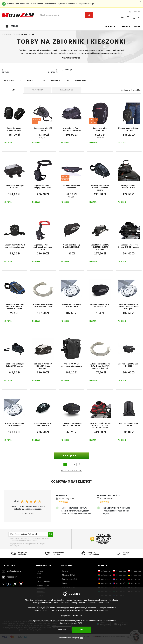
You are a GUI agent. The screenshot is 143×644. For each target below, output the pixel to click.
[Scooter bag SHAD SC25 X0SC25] (129, 360)
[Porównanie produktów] (122, 17)
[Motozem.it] (134, 583)
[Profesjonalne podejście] (54, 553)
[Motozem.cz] (119, 571)
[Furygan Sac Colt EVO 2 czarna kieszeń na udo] (14, 241)
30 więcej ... (71, 456)
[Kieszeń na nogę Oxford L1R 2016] (129, 123)
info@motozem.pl (14, 571)
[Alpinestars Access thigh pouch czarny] (43, 181)
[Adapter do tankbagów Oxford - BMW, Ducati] (43, 300)
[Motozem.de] (134, 575)
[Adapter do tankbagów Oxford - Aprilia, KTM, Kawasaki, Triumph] (100, 360)
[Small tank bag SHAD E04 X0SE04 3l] (43, 419)
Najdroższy (67, 90)
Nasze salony (12, 577)
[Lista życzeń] (128, 17)
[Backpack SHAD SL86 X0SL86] (129, 419)
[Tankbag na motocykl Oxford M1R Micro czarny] (100, 181)
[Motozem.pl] (104, 571)
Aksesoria (7, 34)
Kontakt (138, 26)
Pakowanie (80, 80)
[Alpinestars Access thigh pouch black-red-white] (43, 241)
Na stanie (9, 80)
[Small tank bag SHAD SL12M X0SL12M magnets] (100, 241)
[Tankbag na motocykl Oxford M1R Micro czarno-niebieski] (14, 300)
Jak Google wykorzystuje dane (96, 610)
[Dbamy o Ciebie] (124, 553)
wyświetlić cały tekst (71, 58)
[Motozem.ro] (104, 579)
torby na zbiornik (27, 34)
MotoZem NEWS (69, 575)
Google (60, 600)
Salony (125, 26)
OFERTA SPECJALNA (71, 471)
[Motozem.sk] (134, 571)
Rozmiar (55, 80)
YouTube (21, 583)
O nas (39, 577)
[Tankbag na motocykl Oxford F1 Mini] (129, 181)
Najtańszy (38, 90)
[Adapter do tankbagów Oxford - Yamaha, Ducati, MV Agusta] (129, 300)
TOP (13, 90)
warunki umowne (31, 540)
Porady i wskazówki (70, 579)
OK (82, 630)
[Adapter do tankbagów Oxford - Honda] (14, 419)
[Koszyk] (135, 17)
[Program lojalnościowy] (89, 553)
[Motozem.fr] (119, 583)
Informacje (110, 26)
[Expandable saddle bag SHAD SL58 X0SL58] (72, 419)
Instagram (15, 583)
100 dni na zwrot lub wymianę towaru (104, 539)
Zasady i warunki (43, 581)
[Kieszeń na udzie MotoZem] (100, 123)
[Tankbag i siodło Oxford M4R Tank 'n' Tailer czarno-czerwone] (100, 419)
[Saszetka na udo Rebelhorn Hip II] (14, 123)
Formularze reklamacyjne (42, 572)
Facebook (9, 583)
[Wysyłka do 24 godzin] (19, 553)
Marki (30, 80)
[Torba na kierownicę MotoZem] (72, 181)
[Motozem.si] (134, 579)
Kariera (65, 571)
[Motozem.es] (104, 583)
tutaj (81, 638)
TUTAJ (80, 623)
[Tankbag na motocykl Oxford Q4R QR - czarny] (129, 241)
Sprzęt (65, 583)
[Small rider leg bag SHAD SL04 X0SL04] (72, 241)
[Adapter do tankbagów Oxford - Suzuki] (72, 300)
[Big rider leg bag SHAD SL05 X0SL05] (100, 300)
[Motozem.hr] (119, 579)
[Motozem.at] (119, 575)
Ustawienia (61, 630)
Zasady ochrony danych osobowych (56, 610)
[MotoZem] (18, 15)
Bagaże (16, 34)
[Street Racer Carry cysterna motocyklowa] (72, 123)
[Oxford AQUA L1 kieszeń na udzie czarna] (72, 360)
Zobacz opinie (28, 514)
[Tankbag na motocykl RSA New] (14, 181)
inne (79, 464)
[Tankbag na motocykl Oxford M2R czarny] (14, 360)
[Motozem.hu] (104, 575)
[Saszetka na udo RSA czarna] (43, 123)
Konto (135, 12)
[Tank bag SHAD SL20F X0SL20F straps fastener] (43, 360)
